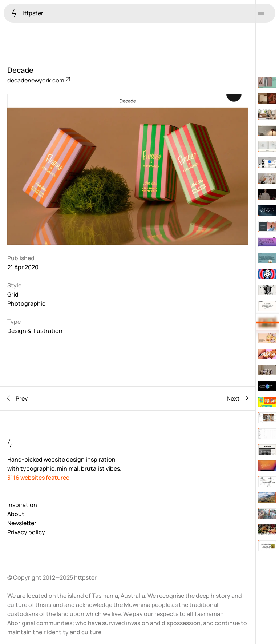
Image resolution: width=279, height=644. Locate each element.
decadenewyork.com (38, 80)
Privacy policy (26, 532)
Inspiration (22, 505)
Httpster (27, 13)
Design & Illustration (35, 331)
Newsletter (22, 523)
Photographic (26, 303)
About (16, 514)
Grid (13, 294)
